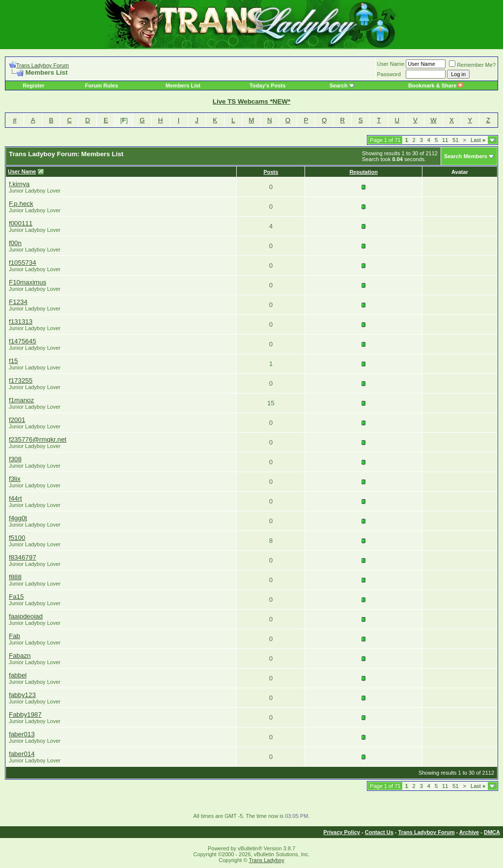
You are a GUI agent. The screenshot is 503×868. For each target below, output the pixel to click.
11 (445, 140)
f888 (15, 577)
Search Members (466, 156)
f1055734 (23, 263)
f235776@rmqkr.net (38, 439)
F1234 (18, 302)
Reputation (363, 172)
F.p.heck (21, 204)
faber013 (22, 734)
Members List (183, 85)
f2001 (17, 420)
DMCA (492, 832)
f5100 (17, 538)
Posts (271, 172)
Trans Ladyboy (266, 860)
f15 (14, 361)
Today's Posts (267, 85)
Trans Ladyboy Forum (42, 65)
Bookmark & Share (435, 85)
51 (455, 140)
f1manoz (21, 400)
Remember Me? (472, 65)
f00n (15, 243)
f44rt (15, 498)
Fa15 (16, 597)
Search (339, 85)
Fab (14, 636)
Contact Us (379, 832)
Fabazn (20, 656)
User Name (391, 64)
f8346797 (23, 557)
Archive (469, 832)
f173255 (21, 380)
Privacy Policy (342, 832)
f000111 (21, 223)
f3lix (15, 479)
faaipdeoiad (26, 616)
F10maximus (28, 282)
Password (389, 74)
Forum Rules (101, 85)
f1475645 (23, 341)
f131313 (21, 322)
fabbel (18, 675)
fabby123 (22, 695)
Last (478, 140)
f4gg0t (18, 518)
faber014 (22, 754)
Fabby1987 (25, 714)
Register (33, 85)
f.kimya (19, 184)
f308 (15, 459)
